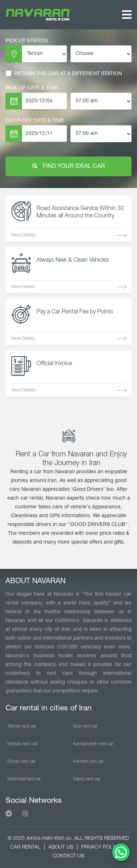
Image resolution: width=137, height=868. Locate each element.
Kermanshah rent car (93, 744)
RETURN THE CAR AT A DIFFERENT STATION (64, 74)
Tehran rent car (22, 726)
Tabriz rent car (87, 779)
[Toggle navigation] (127, 15)
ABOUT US (61, 847)
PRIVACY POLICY (101, 847)
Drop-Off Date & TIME (35, 121)
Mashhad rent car (24, 779)
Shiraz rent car (21, 762)
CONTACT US (68, 856)
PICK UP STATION (27, 41)
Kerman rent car (88, 762)
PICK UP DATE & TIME (32, 88)
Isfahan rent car (22, 744)
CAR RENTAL (25, 847)
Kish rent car (85, 726)
